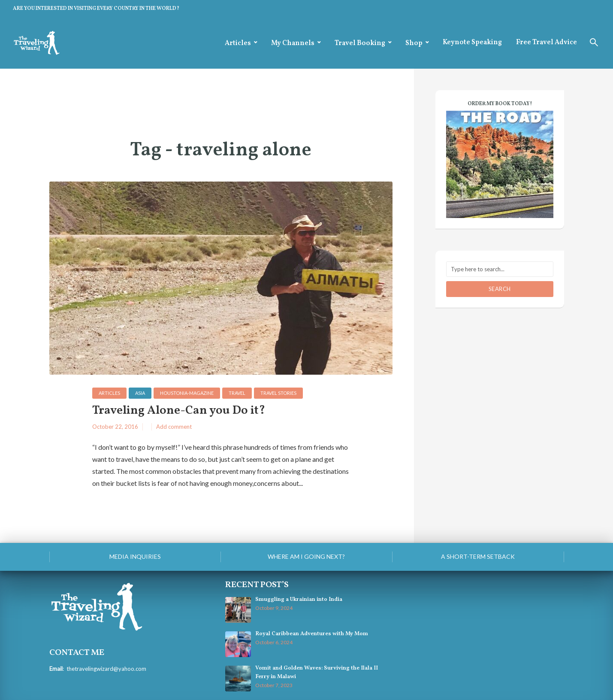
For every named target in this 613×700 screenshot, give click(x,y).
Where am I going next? (306, 556)
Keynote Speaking (472, 42)
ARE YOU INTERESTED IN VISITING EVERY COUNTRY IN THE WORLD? (96, 9)
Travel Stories (278, 393)
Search (500, 289)
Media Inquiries (135, 556)
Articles (238, 43)
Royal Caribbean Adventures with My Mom (312, 634)
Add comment (174, 427)
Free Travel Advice (547, 42)
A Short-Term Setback (478, 556)
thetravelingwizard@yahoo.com (106, 669)
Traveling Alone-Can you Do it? (179, 411)
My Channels (293, 43)
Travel (237, 393)
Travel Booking (360, 43)
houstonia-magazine (187, 393)
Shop (414, 43)
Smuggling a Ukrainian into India (299, 600)
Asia (140, 393)
